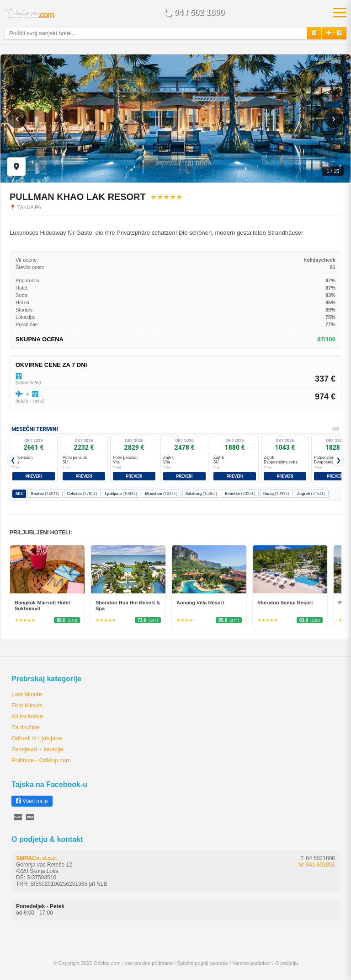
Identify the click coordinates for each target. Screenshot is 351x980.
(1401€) (45, 494)
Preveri (34, 476)
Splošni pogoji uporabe (202, 963)
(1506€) (202, 494)
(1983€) (121, 494)
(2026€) (240, 494)
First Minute (27, 705)
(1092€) (276, 494)
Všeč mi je (32, 801)
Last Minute (27, 694)
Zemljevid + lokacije (37, 749)
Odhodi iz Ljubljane (37, 738)
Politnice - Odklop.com (41, 760)
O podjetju (287, 963)
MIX (19, 494)
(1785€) (82, 494)
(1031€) (161, 494)
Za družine (25, 727)
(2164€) (311, 494)
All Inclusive (27, 716)
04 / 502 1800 (194, 12)
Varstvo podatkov (251, 963)
